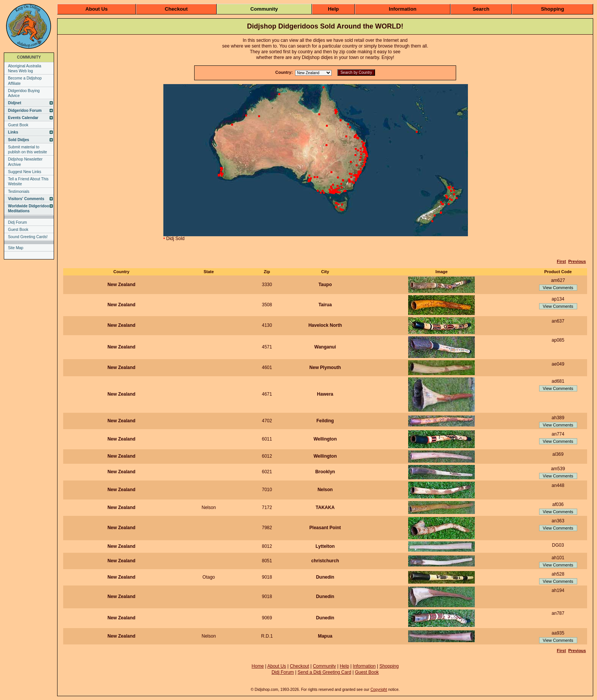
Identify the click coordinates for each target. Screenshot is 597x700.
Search (481, 9)
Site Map (16, 248)
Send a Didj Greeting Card (325, 672)
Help (333, 9)
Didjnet (15, 103)
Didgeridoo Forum (25, 111)
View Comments (558, 288)
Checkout (176, 9)
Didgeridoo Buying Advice (24, 93)
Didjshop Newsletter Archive (25, 162)
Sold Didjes (18, 140)
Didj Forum (18, 222)
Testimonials (19, 192)
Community (264, 9)
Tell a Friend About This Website (28, 181)
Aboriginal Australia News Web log (25, 68)
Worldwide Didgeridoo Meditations (29, 208)
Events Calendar (23, 118)
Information (403, 9)
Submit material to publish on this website (28, 150)
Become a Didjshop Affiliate (25, 81)
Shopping (553, 9)
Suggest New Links (25, 172)
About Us (97, 9)
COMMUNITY (29, 57)
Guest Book (18, 125)
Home (258, 666)
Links (13, 132)
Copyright (379, 690)
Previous (577, 261)
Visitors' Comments (26, 199)
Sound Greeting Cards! (28, 237)
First (562, 261)
